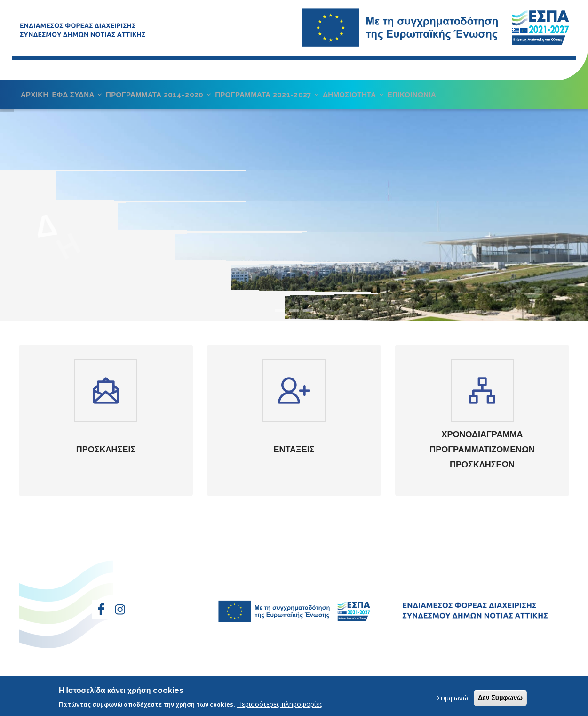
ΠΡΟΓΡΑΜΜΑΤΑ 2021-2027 (278, 99)
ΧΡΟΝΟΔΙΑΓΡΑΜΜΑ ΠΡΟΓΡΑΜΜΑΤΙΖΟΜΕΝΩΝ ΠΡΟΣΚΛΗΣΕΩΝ (482, 458)
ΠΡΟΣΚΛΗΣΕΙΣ (106, 458)
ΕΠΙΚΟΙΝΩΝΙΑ (429, 99)
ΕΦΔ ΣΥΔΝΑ (81, 99)
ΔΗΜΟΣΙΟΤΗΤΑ (368, 99)
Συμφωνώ (452, 698)
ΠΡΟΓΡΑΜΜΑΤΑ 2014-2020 (166, 99)
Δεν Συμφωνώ (500, 698)
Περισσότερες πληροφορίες (280, 704)
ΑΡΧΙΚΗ (36, 99)
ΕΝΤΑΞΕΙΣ (294, 458)
